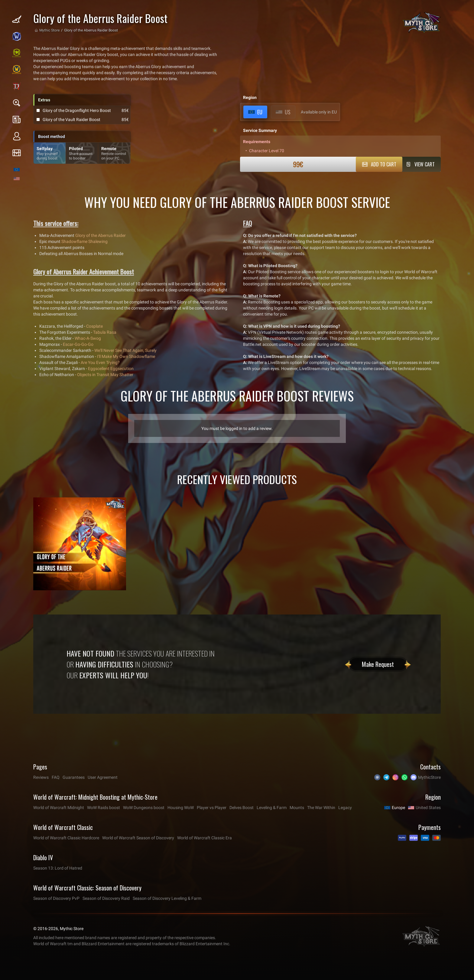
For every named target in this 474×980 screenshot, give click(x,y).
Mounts (297, 808)
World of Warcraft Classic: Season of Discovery (87, 888)
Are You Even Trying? (100, 362)
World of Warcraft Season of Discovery (138, 838)
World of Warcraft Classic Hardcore (66, 838)
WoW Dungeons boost (144, 808)
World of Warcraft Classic (63, 827)
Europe (398, 808)
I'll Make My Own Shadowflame (126, 356)
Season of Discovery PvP (56, 898)
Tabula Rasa (105, 332)
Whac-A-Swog (88, 338)
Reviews (41, 777)
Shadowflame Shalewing (84, 241)
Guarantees (74, 777)
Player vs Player (212, 808)
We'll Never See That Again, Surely (125, 350)
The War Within (321, 808)
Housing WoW (181, 808)
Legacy (345, 808)
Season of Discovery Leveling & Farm (167, 898)
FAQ (56, 777)
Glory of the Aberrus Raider (101, 235)
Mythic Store (49, 30)
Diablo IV (43, 857)
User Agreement (103, 777)
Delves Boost (242, 808)
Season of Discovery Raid (106, 898)
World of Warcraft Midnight (59, 808)
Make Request (378, 664)
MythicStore (429, 777)
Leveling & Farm (272, 808)
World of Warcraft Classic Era (205, 838)
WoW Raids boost (104, 808)
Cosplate (94, 326)
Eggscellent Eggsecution (111, 369)
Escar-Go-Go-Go (78, 344)
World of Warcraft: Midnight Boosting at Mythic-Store (95, 797)
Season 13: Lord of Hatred (58, 868)
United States (428, 808)
